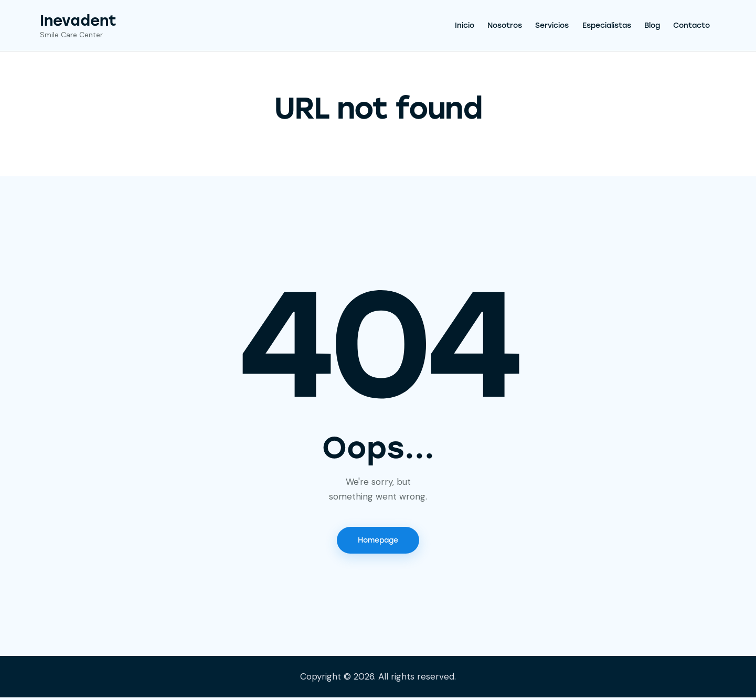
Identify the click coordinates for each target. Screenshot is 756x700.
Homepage (378, 542)
